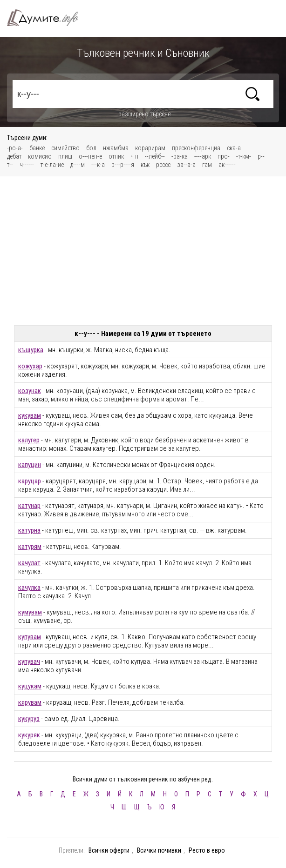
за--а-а (186, 165)
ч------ (27, 165)
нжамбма (116, 148)
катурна (29, 530)
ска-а (234, 148)
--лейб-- (155, 156)
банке (37, 148)
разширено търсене (144, 114)
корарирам (150, 148)
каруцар (30, 481)
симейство (65, 148)
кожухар (30, 366)
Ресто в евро (207, 850)
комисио (40, 156)
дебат (14, 156)
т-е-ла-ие (52, 165)
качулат (29, 563)
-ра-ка (180, 156)
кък (145, 165)
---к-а (98, 165)
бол (91, 148)
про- (224, 156)
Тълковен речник (48, 18)
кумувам (30, 612)
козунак (30, 391)
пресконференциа (196, 148)
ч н (134, 156)
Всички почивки (159, 850)
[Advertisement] (143, 251)
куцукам (30, 686)
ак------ (227, 165)
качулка (29, 588)
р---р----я (123, 165)
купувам (30, 637)
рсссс (163, 165)
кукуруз (29, 719)
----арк (203, 156)
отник (116, 156)
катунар (29, 506)
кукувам (30, 415)
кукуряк (29, 735)
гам (207, 165)
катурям (30, 547)
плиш (65, 156)
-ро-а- (15, 148)
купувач (29, 661)
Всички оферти (109, 850)
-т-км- (244, 156)
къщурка (31, 350)
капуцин (30, 465)
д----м (78, 165)
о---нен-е (90, 156)
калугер (29, 440)
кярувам (30, 702)
